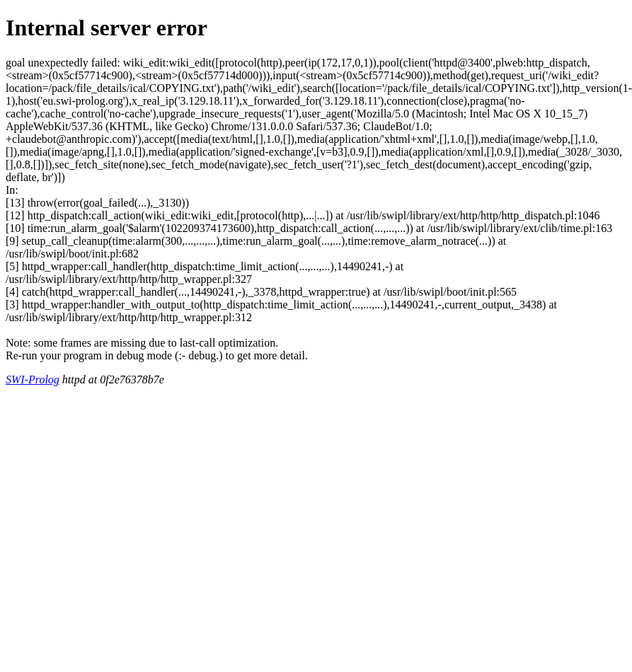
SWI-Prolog (33, 380)
